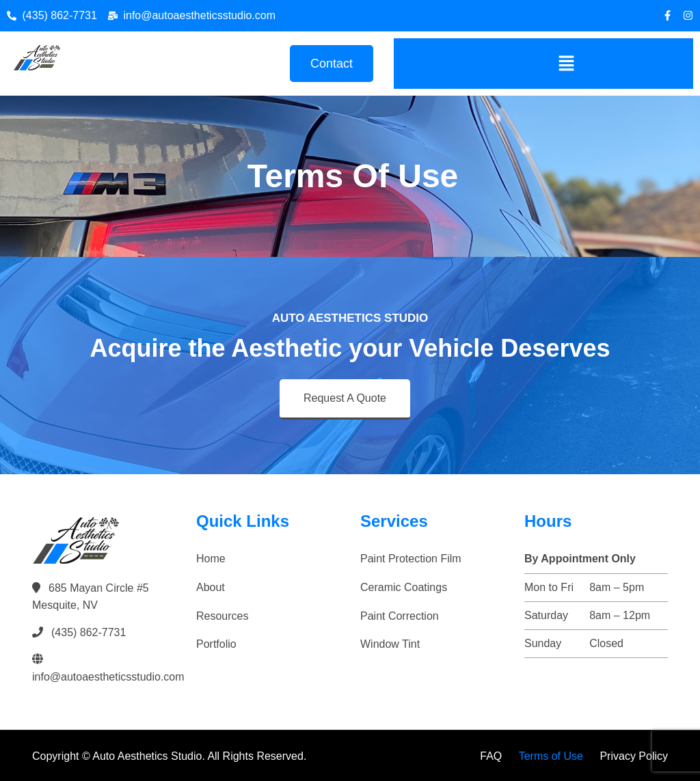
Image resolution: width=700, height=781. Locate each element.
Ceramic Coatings (404, 587)
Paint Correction (400, 616)
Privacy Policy (634, 756)
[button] (566, 63)
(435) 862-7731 (89, 632)
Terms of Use (551, 756)
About (211, 587)
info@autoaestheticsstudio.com (108, 677)
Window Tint (390, 644)
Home (211, 559)
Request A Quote (345, 398)
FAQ (491, 756)
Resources (222, 616)
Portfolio (216, 644)
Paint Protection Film (411, 559)
